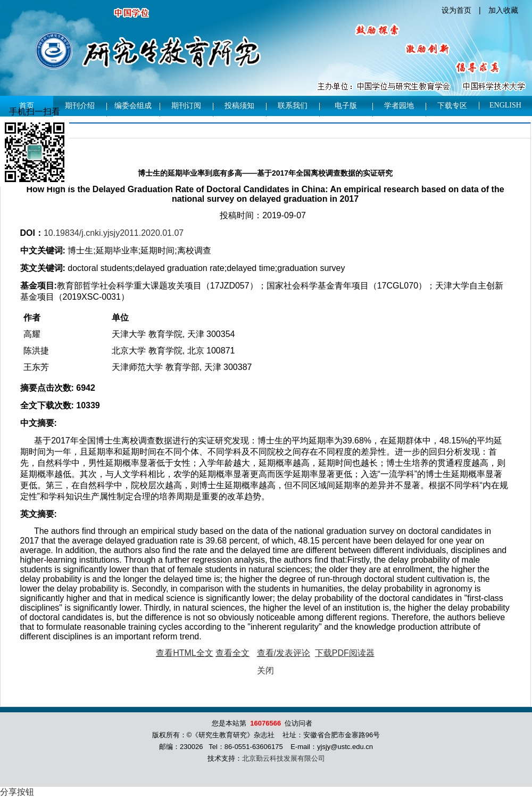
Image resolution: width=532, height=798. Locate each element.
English (505, 105)
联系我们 (293, 106)
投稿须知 (239, 106)
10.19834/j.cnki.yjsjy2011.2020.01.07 (114, 233)
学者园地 (399, 106)
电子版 (346, 106)
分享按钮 (17, 792)
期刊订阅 (186, 106)
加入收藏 (503, 10)
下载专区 (452, 106)
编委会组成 (133, 106)
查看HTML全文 (185, 653)
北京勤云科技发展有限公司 (284, 758)
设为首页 (456, 10)
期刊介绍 (80, 106)
